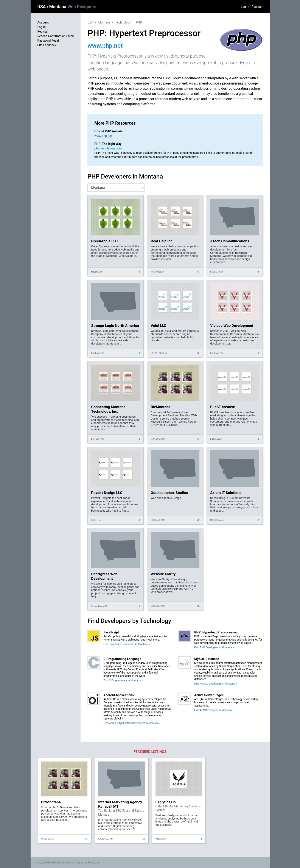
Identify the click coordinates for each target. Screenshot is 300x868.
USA (42, 7)
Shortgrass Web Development (104, 576)
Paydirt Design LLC (107, 493)
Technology (123, 22)
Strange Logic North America (115, 326)
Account (43, 22)
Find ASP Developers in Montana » (214, 710)
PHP (139, 22)
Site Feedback (47, 45)
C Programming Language (122, 659)
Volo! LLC (159, 326)
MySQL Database (207, 659)
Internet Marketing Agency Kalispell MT (120, 804)
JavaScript (111, 632)
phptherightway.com (108, 148)
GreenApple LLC (104, 241)
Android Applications (119, 695)
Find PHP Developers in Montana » (214, 647)
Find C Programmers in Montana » (123, 680)
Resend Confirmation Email (56, 36)
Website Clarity (163, 574)
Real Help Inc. (162, 241)
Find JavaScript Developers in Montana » (127, 644)
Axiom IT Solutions (226, 493)
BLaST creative (223, 407)
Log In (245, 7)
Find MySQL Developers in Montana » (216, 684)
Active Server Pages (209, 695)
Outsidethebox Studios (169, 493)
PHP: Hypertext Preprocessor (216, 632)
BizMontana (161, 407)
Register (257, 7)
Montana (73, 7)
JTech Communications (230, 241)
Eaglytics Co (166, 802)
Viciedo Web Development (232, 326)
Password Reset (48, 41)
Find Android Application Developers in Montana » (132, 723)
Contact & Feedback (87, 863)
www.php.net (105, 46)
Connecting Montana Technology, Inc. (108, 409)
